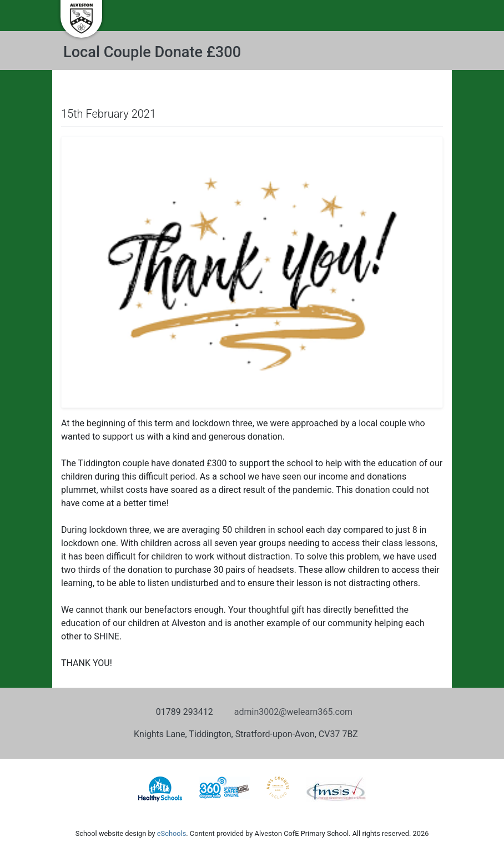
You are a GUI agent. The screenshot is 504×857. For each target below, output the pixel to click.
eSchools (172, 833)
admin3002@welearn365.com (293, 712)
